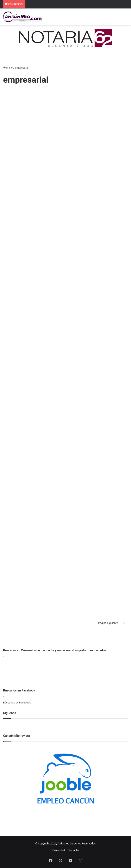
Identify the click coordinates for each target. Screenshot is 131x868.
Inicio (8, 68)
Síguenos (10, 713)
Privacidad (59, 850)
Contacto (73, 850)
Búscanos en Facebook (17, 703)
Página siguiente (111, 623)
